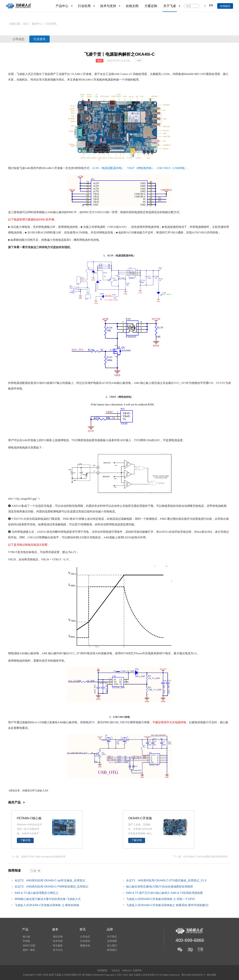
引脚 (77, 440)
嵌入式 (43, 791)
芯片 (92, 212)
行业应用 (84, 6)
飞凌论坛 (115, 970)
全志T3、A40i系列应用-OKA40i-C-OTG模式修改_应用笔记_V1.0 (166, 880)
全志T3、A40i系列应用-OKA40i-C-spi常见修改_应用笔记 (50, 880)
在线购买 (225, 6)
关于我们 (110, 936)
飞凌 (22, 168)
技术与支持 (108, 6)
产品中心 (62, 6)
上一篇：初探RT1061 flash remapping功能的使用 (38, 856)
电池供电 (146, 168)
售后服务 (57, 946)
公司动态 (20, 39)
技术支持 (57, 941)
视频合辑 (83, 946)
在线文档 (132, 6)
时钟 (103, 506)
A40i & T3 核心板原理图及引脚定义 (37, 893)
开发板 (87, 74)
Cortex (124, 74)
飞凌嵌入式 (24, 74)
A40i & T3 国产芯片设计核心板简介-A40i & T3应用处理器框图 (165, 893)
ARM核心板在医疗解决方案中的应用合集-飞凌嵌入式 (48, 899)
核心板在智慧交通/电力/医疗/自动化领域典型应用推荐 (160, 886)
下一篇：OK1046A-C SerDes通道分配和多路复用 (201, 856)
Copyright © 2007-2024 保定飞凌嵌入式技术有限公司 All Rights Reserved (141, 975)
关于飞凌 (170, 6)
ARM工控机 (29, 946)
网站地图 (215, 975)
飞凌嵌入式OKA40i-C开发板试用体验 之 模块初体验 (47, 905)
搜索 (196, 6)
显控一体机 (28, 951)
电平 (56, 537)
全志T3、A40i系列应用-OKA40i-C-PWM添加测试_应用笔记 (52, 886)
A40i (139, 61)
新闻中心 (38, 24)
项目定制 (57, 936)
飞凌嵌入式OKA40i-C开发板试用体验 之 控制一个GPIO (161, 899)
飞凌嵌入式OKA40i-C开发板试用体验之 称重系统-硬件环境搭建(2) (167, 905)
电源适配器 (109, 168)
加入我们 (110, 946)
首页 (26, 24)
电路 (96, 383)
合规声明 (138, 970)
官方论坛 (57, 951)
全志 (103, 74)
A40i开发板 (29, 440)
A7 (131, 74)
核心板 (57, 212)
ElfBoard (127, 970)
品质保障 (110, 941)
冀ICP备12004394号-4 (196, 975)
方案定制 (151, 6)
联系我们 (110, 951)
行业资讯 (52, 24)
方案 (28, 220)
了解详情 (25, 840)
